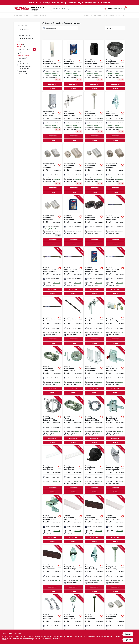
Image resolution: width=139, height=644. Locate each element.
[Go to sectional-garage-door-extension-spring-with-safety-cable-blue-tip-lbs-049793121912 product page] (73, 321)
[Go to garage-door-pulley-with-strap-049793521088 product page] (73, 371)
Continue (128, 634)
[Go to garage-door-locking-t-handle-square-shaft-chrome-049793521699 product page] (73, 117)
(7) (25, 66)
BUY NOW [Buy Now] (52, 88)
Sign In (111, 9)
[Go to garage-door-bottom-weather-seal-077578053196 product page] (115, 65)
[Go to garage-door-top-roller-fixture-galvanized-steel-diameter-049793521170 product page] (52, 520)
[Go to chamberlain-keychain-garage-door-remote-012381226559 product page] (94, 272)
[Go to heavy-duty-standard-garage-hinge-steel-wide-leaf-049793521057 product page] (94, 569)
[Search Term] (79, 9)
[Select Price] (34, 49)
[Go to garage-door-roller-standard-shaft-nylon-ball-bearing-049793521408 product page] (94, 117)
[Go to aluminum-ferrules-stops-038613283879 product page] (52, 169)
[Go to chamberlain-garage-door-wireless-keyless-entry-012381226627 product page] (73, 221)
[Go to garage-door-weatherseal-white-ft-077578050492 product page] (52, 470)
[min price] (20, 49)
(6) (24, 69)
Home (16, 15)
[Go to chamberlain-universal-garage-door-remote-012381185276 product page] (94, 65)
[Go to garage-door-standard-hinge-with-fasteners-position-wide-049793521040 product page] (73, 569)
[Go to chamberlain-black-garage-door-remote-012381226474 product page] (73, 65)
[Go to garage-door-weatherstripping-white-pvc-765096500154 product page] (73, 520)
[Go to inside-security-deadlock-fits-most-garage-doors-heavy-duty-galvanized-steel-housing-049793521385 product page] (115, 420)
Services (98, 15)
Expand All (28, 55)
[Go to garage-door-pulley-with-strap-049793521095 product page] (73, 619)
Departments (24, 15)
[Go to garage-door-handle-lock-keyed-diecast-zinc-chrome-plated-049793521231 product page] (94, 321)
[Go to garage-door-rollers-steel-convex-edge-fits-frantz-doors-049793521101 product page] (115, 569)
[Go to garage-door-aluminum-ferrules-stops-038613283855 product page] (73, 169)
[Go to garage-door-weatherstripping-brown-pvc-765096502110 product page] (94, 520)
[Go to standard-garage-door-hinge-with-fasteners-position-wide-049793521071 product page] (115, 470)
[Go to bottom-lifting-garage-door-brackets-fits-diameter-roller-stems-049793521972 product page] (94, 371)
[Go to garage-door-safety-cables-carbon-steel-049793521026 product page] (52, 371)
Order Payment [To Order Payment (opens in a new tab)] (108, 15)
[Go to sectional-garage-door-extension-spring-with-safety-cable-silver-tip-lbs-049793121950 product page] (52, 272)
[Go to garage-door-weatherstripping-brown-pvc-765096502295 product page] (52, 569)
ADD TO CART (52, 84)
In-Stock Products (24, 36)
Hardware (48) (22, 58)
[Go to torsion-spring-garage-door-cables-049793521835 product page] (73, 420)
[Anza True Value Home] (22, 9)
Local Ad (43, 15)
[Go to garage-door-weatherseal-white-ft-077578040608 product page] (73, 470)
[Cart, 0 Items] (124, 9)
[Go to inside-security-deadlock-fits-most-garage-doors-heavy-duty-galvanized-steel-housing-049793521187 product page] (115, 371)
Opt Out (128, 640)
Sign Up (119, 9)
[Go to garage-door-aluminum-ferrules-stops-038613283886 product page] (115, 169)
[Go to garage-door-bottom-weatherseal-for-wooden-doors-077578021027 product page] (94, 470)
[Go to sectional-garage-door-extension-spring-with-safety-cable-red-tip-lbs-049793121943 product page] (73, 272)
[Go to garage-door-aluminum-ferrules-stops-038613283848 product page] (115, 619)
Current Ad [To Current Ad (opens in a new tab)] (88, 15)
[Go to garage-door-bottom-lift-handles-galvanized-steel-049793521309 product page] (52, 619)
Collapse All (20, 55)
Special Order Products (26, 38)
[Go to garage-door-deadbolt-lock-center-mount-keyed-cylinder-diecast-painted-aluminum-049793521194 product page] (115, 321)
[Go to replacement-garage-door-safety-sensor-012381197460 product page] (94, 221)
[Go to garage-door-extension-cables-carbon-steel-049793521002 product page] (94, 420)
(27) (23, 64)
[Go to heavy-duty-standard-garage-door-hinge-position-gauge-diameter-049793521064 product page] (115, 117)
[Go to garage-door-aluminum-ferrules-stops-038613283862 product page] (94, 169)
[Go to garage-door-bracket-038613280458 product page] (52, 117)
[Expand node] (17, 58)
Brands (35, 15)
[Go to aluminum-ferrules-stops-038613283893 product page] (52, 221)
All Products (22, 33)
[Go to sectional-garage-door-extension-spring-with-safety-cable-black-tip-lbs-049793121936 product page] (115, 272)
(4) (23, 71)
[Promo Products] (17, 29)
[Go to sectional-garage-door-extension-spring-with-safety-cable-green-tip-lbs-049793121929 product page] (52, 321)
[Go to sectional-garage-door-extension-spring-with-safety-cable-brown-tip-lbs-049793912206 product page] (115, 221)
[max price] (29, 49)
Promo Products (24, 30)
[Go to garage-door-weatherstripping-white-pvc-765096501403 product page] (115, 520)
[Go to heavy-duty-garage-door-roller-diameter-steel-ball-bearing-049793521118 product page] (94, 619)
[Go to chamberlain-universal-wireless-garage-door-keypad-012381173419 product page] (52, 65)
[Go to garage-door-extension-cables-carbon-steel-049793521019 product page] (52, 420)
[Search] (105, 9)
